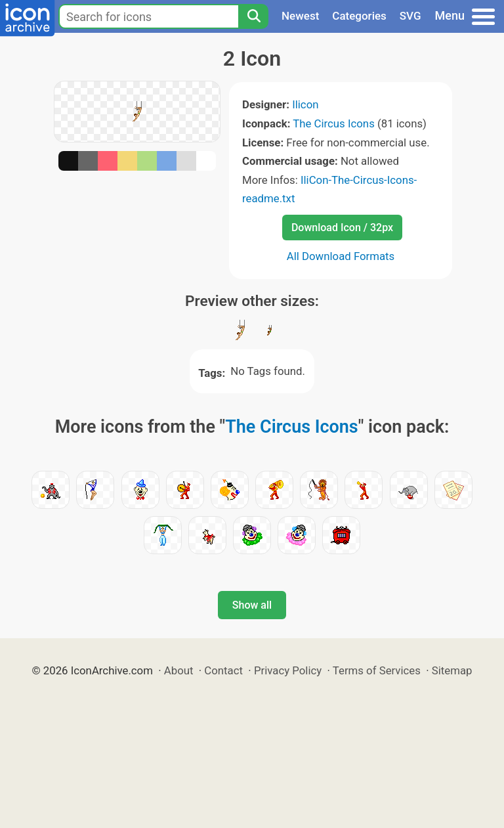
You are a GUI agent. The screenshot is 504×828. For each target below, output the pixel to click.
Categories (359, 16)
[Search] (253, 16)
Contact (223, 670)
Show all (252, 605)
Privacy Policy (288, 670)
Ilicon (305, 104)
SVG (410, 16)
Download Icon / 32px (342, 228)
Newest (300, 16)
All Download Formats (341, 256)
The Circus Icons (334, 123)
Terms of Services (377, 670)
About (179, 670)
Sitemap (452, 670)
